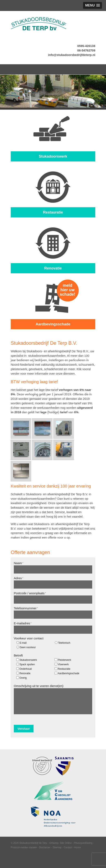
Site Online (66, 843)
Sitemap (57, 847)
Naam (19, 563)
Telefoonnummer (26, 608)
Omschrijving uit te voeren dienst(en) (39, 686)
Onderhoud (26, 669)
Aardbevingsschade (69, 673)
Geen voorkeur (28, 647)
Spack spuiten (27, 664)
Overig (23, 678)
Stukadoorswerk (28, 660)
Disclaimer (45, 847)
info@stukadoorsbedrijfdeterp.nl (72, 55)
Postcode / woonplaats (30, 593)
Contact (68, 847)
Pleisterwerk (64, 660)
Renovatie (25, 673)
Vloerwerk (63, 664)
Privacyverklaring (83, 843)
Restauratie (64, 669)
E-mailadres (23, 623)
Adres (18, 578)
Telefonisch (64, 643)
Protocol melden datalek (24, 847)
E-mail (23, 643)
